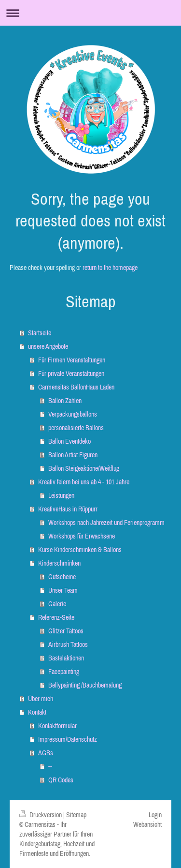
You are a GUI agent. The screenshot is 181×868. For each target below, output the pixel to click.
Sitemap (76, 815)
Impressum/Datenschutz (68, 739)
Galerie (57, 604)
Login (155, 815)
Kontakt (37, 712)
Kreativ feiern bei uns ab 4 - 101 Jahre (84, 482)
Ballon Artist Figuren (73, 455)
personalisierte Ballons (76, 428)
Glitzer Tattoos (66, 631)
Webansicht (147, 824)
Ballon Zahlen (65, 401)
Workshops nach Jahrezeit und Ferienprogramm (106, 523)
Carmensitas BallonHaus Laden (76, 387)
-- (50, 766)
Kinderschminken (59, 563)
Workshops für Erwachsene (82, 536)
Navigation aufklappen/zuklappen (90, 13)
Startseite (40, 333)
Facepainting (64, 672)
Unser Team (63, 590)
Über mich (41, 699)
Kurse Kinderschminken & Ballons (80, 550)
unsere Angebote (48, 346)
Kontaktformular (57, 726)
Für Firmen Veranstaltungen (72, 360)
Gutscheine (62, 577)
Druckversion (41, 815)
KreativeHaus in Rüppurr (68, 509)
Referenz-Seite (56, 617)
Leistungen (61, 495)
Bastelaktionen (66, 658)
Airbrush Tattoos (68, 644)
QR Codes (61, 780)
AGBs (46, 753)
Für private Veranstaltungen (71, 374)
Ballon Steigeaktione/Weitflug (84, 468)
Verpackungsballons (73, 414)
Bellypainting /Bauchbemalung (85, 685)
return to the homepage (110, 268)
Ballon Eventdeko (70, 441)
